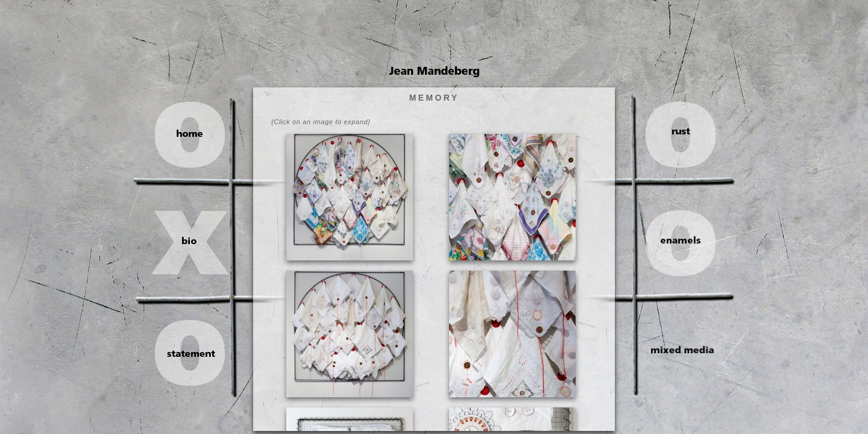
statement (197, 354)
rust (673, 131)
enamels (673, 240)
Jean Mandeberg (434, 72)
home (196, 133)
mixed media (674, 350)
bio (195, 241)
